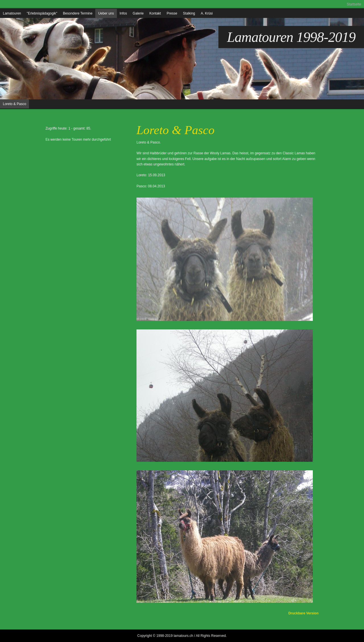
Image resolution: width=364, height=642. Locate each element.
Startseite (354, 4)
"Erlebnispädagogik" (42, 13)
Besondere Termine (78, 13)
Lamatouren (12, 13)
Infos (123, 13)
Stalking (189, 13)
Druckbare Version (303, 613)
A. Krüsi (207, 13)
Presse (172, 13)
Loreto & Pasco (15, 104)
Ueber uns (106, 13)
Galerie (138, 13)
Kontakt (155, 13)
